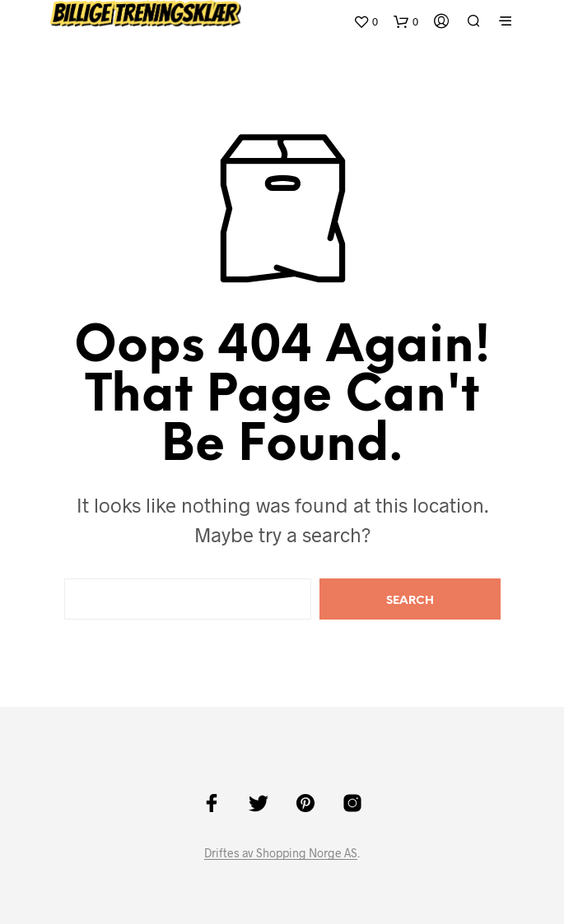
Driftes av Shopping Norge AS (281, 853)
